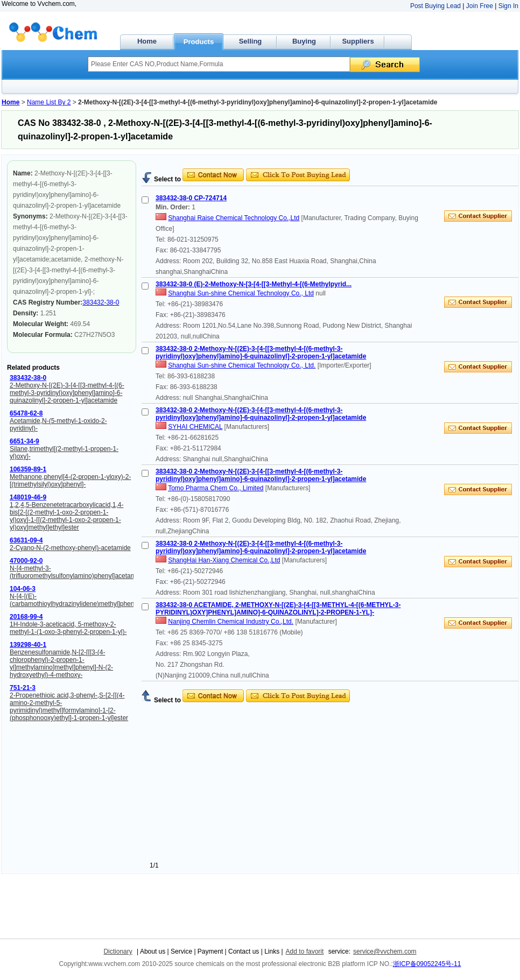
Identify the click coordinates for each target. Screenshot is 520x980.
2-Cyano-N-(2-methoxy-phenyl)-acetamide (70, 548)
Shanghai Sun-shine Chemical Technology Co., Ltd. (242, 365)
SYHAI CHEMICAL (195, 427)
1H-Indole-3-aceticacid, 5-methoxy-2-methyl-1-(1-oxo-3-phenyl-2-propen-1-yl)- (68, 628)
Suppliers (358, 41)
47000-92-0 (26, 561)
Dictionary (118, 951)
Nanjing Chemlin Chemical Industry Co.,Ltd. (231, 622)
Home (147, 41)
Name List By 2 (49, 102)
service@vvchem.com (385, 951)
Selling (251, 41)
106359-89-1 (28, 469)
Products (199, 42)
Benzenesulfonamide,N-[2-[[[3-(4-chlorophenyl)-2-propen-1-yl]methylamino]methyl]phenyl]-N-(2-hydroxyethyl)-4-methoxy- (61, 664)
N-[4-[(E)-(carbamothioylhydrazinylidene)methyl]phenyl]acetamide (90, 600)
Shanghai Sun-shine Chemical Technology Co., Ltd (241, 293)
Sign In (508, 6)
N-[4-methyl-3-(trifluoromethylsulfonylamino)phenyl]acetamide (77, 572)
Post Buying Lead (435, 6)
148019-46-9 (28, 497)
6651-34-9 (24, 441)
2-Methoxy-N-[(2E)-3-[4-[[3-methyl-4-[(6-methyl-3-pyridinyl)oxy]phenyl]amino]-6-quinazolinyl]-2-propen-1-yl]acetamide (67, 393)
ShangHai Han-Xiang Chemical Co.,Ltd (224, 560)
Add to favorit (305, 951)
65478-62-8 (26, 413)
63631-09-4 (26, 540)
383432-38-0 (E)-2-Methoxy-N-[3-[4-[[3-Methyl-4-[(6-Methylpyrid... (254, 284)
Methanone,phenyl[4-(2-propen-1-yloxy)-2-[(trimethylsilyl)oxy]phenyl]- (70, 481)
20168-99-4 (26, 617)
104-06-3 (23, 589)
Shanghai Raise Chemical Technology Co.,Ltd (234, 218)
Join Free (480, 6)
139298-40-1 (28, 645)
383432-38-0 (101, 302)
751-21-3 (23, 688)
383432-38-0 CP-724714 (191, 198)
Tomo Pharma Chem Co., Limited (216, 488)
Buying (304, 41)
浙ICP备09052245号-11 (427, 964)
